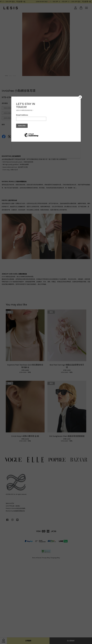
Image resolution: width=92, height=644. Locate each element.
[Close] (80, 97)
